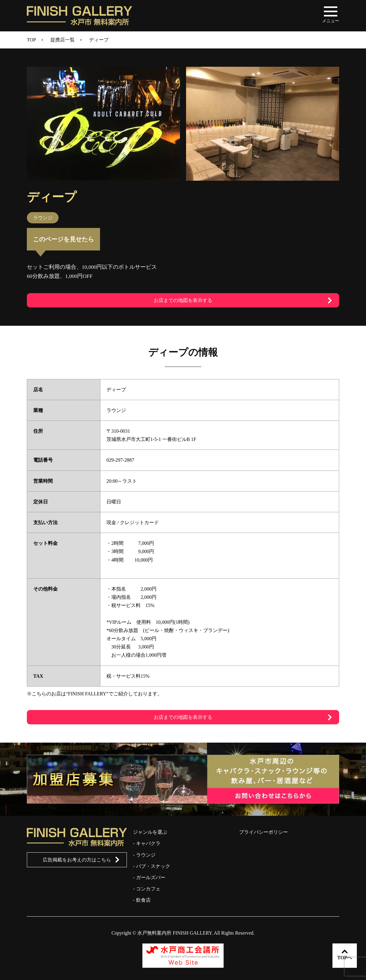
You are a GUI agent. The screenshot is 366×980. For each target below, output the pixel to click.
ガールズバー (151, 877)
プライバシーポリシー (264, 832)
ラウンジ (146, 855)
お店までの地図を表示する (183, 300)
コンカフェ (148, 889)
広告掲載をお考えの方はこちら (77, 860)
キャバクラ (148, 843)
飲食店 (143, 900)
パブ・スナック (153, 866)
